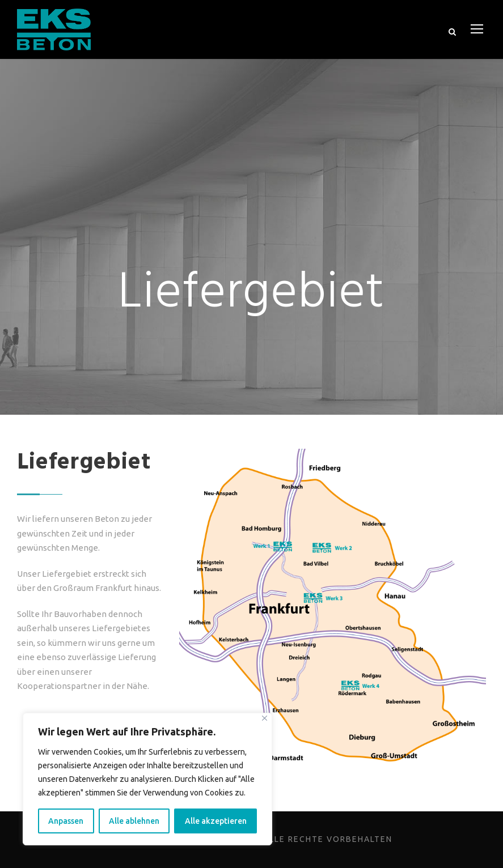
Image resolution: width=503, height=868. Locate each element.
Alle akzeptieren (217, 821)
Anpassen (67, 821)
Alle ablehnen (137, 821)
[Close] (265, 718)
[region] (147, 779)
